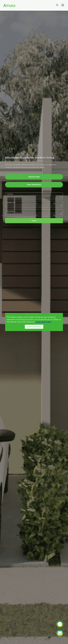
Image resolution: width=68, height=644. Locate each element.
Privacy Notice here (43, 322)
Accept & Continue (34, 327)
